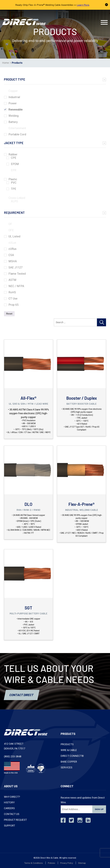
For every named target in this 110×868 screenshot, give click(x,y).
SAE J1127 (15, 267)
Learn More (83, 5)
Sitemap (82, 863)
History (9, 802)
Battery (13, 122)
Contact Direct (22, 695)
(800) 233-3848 (51, 14)
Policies (52, 863)
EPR (14, 170)
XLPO (14, 201)
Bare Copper (69, 762)
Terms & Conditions (34, 863)
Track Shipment (73, 14)
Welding (14, 116)
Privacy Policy (67, 863)
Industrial (14, 97)
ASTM (12, 280)
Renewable (16, 110)
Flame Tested (17, 274)
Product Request (15, 820)
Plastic (13, 179)
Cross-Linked (17, 198)
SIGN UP (99, 809)
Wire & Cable (69, 750)
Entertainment (17, 128)
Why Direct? (12, 797)
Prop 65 (13, 305)
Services (66, 767)
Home (6, 63)
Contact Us (93, 14)
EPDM (15, 164)
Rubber (13, 154)
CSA (11, 255)
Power (13, 103)
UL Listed (14, 236)
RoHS (12, 292)
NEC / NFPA (16, 286)
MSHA (13, 261)
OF (10, 224)
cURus (12, 249)
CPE (14, 158)
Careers (9, 808)
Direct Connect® (72, 756)
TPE (14, 189)
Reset (9, 314)
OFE (11, 230)
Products (67, 744)
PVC (14, 183)
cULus (12, 243)
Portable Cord (17, 134)
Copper (13, 91)
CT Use (13, 299)
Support (9, 826)
